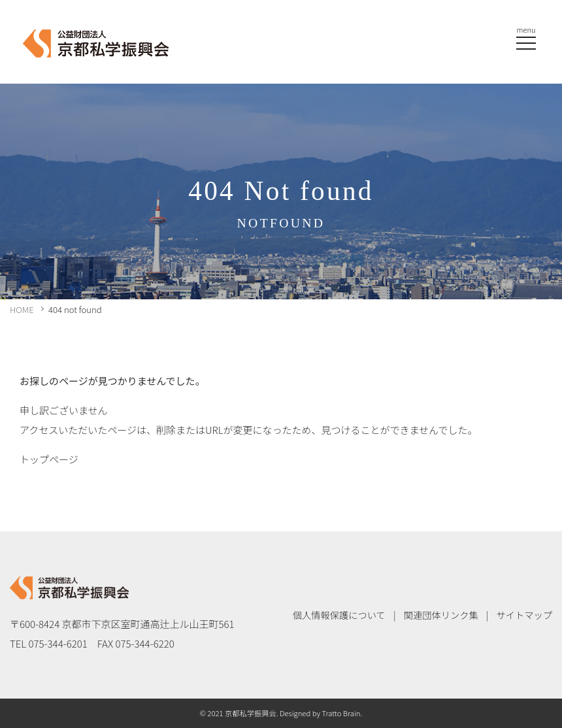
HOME (22, 309)
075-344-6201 (58, 643)
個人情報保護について (339, 615)
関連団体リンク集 (441, 615)
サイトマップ (524, 615)
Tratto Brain (341, 713)
